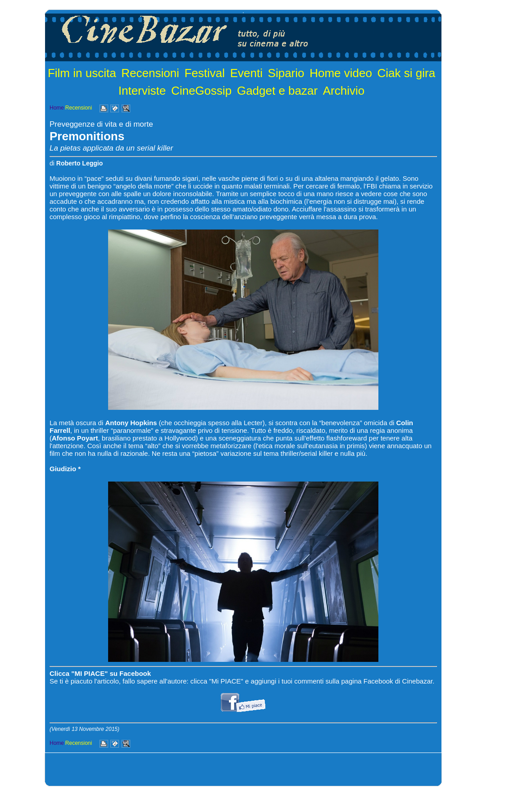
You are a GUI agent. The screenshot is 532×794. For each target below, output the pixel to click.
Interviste (142, 91)
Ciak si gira (407, 73)
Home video (341, 73)
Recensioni (150, 73)
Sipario (286, 73)
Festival (205, 73)
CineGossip (201, 91)
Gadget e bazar (277, 91)
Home (57, 108)
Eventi (246, 73)
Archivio (344, 91)
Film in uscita (82, 73)
